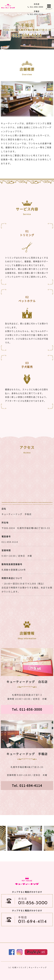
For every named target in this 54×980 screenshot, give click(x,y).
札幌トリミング (19, 967)
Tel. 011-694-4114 (27, 785)
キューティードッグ (38, 967)
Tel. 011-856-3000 (27, 709)
